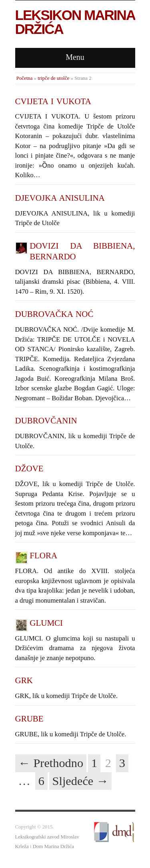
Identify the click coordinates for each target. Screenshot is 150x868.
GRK (24, 680)
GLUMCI (46, 623)
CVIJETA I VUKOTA (53, 101)
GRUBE (29, 719)
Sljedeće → (81, 781)
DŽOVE (29, 469)
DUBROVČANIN (46, 421)
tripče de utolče (53, 78)
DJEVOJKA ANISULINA (60, 198)
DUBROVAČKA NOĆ (54, 314)
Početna (25, 78)
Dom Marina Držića (53, 846)
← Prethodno (51, 763)
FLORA (43, 556)
